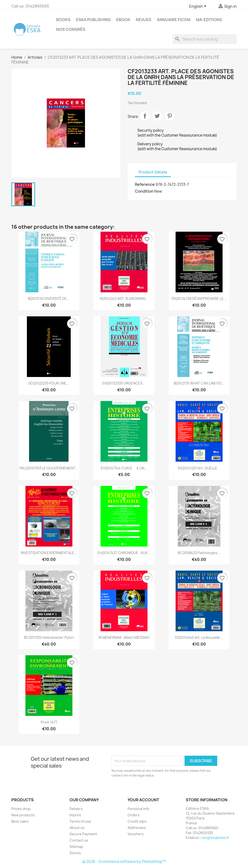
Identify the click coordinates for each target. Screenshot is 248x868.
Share (145, 116)
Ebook (123, 20)
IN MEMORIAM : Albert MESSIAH (124, 637)
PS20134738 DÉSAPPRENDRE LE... (199, 299)
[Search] (205, 39)
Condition (144, 191)
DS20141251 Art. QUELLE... (199, 468)
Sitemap (76, 847)
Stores (75, 853)
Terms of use (80, 821)
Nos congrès (71, 29)
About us (77, 828)
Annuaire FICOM (174, 20)
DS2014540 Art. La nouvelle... (199, 637)
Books (63, 20)
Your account (143, 800)
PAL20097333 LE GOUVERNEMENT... (49, 468)
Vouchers (136, 834)
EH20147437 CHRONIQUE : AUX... (124, 553)
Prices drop (21, 809)
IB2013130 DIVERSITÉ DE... (49, 299)
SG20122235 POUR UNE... (49, 383)
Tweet (157, 116)
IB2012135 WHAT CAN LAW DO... (199, 383)
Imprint (75, 815)
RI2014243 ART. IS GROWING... (124, 299)
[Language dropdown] (199, 7)
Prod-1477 (49, 722)
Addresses (137, 828)
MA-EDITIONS (209, 20)
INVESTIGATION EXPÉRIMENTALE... (49, 553)
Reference (145, 184)
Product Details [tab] (153, 172)
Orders (134, 815)
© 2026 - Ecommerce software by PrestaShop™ (124, 862)
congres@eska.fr (215, 838)
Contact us (79, 840)
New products (23, 815)
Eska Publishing (93, 20)
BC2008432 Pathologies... (199, 553)
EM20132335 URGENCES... (124, 383)
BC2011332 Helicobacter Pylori (49, 637)
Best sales (20, 821)
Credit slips (137, 821)
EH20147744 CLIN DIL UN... (124, 468)
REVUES (144, 20)
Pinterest (170, 116)
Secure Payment (83, 834)
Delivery (76, 809)
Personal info (139, 809)
